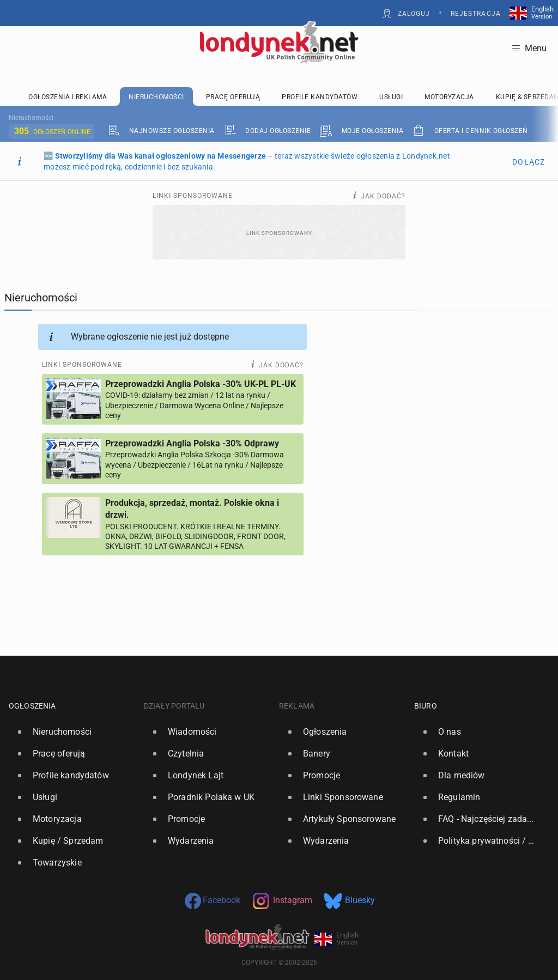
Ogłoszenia (32, 706)
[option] (72, 732)
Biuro (426, 706)
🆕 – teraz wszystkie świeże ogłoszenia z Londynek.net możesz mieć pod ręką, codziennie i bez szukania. (247, 161)
